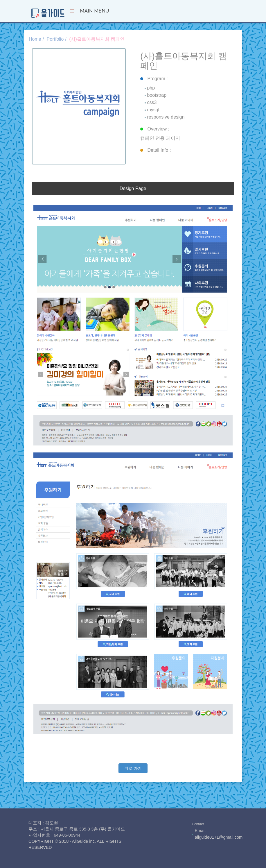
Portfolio (55, 39)
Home (35, 39)
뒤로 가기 (133, 768)
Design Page (133, 188)
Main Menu (88, 11)
